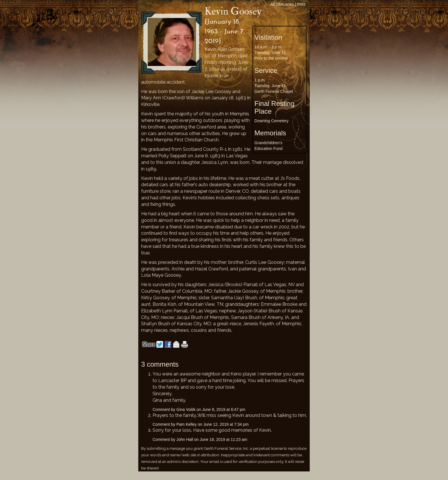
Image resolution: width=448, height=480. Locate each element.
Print (301, 4)
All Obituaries (282, 4)
